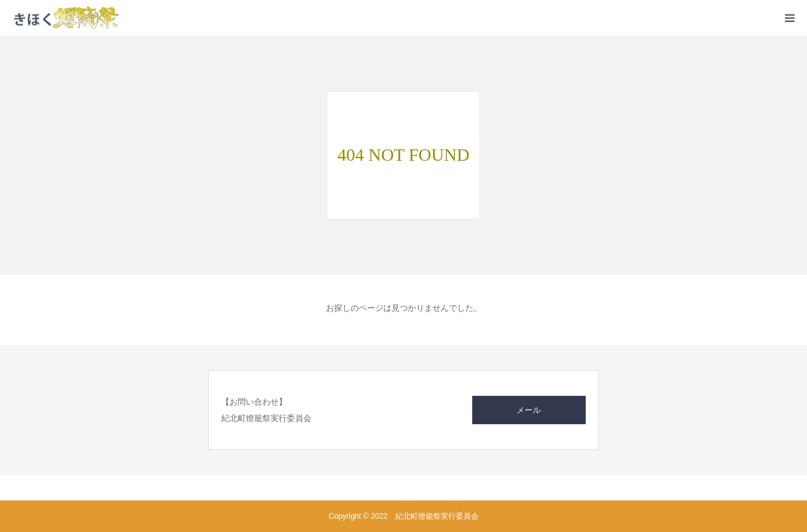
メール (529, 410)
